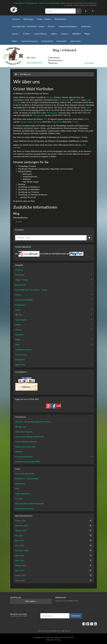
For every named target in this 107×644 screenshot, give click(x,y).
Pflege (87, 34)
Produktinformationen (54, 456)
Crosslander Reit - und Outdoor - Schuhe (28, 26)
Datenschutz (20, 484)
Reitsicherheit (61, 19)
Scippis (30, 122)
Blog (20, 221)
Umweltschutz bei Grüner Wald (28, 462)
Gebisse (65, 34)
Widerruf (19, 452)
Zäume (15, 34)
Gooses (75, 122)
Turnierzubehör (47, 41)
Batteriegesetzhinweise (24, 509)
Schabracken (86, 26)
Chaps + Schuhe (44, 19)
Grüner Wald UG (20, 3)
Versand (67, 631)
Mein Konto (85, 5)
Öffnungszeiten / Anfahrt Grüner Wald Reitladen (44, 3)
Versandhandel (63, 100)
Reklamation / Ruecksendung (27, 479)
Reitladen (77, 100)
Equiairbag (38, 122)
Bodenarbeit (62, 41)
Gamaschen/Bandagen (68, 26)
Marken (94, 5)
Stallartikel (76, 34)
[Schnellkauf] (51, 238)
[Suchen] (60, 11)
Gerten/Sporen (41, 34)
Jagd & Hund (76, 41)
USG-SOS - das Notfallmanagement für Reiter (33, 422)
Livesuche (19, 499)
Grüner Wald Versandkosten (26, 442)
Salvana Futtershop (90, 3)
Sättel (15, 41)
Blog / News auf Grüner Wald (72, 3)
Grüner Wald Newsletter (25, 474)
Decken (51, 26)
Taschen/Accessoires (30, 41)
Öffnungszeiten (52, 113)
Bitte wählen (31, 601)
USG (45, 119)
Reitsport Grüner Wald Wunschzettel (30, 503)
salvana (23, 122)
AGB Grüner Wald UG (24, 432)
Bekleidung (29, 19)
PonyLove (16, 19)
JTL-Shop (58, 640)
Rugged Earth (57, 122)
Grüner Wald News (23, 494)
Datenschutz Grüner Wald (25, 447)
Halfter (54, 34)
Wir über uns (20, 427)
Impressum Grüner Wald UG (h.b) (67, 601)
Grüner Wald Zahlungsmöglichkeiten (30, 437)
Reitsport (50, 97)
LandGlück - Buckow (73, 5)
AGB (17, 489)
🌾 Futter (26, 34)
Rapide (86, 119)
